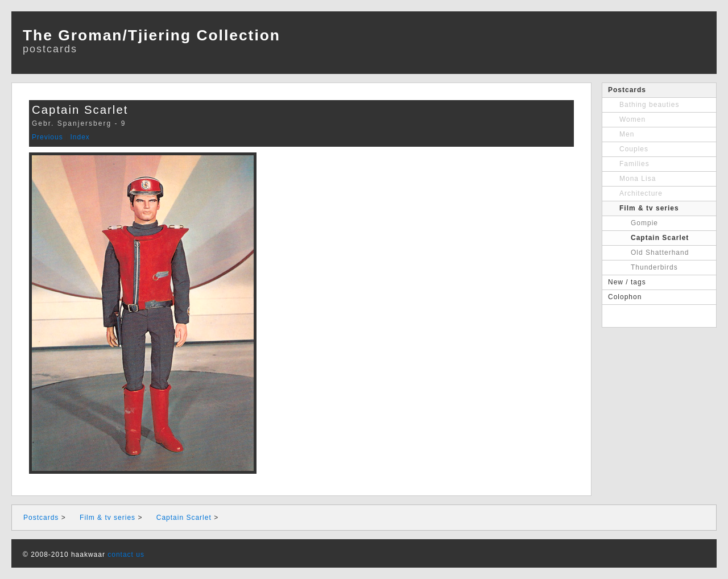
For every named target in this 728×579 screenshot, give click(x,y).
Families (634, 164)
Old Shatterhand (660, 253)
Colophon (625, 297)
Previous (47, 137)
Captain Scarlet (660, 238)
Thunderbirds (654, 267)
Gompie (644, 223)
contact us (126, 555)
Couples (634, 149)
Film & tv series (649, 208)
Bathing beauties (649, 105)
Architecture (641, 193)
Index (80, 137)
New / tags (627, 282)
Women (632, 119)
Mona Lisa (638, 179)
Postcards (627, 90)
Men (627, 134)
